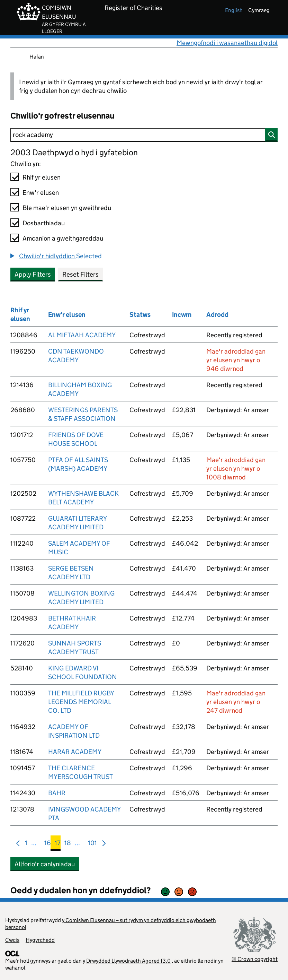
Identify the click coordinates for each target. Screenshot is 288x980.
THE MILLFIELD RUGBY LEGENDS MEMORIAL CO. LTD (81, 702)
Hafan (37, 57)
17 (58, 844)
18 (68, 844)
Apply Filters (33, 274)
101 (92, 844)
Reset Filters (80, 274)
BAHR (57, 793)
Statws (140, 315)
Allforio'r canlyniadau (45, 864)
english (234, 10)
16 (48, 844)
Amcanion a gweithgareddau (63, 238)
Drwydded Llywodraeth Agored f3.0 (128, 961)
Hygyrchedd (40, 940)
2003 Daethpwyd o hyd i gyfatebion (74, 152)
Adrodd (217, 315)
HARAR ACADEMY (75, 752)
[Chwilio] (144, 135)
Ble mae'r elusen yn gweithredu (67, 208)
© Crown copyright (255, 959)
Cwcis (12, 940)
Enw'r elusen (41, 193)
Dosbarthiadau (44, 223)
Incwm (182, 315)
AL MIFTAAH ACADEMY (82, 335)
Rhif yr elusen (42, 177)
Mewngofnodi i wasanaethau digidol (227, 43)
